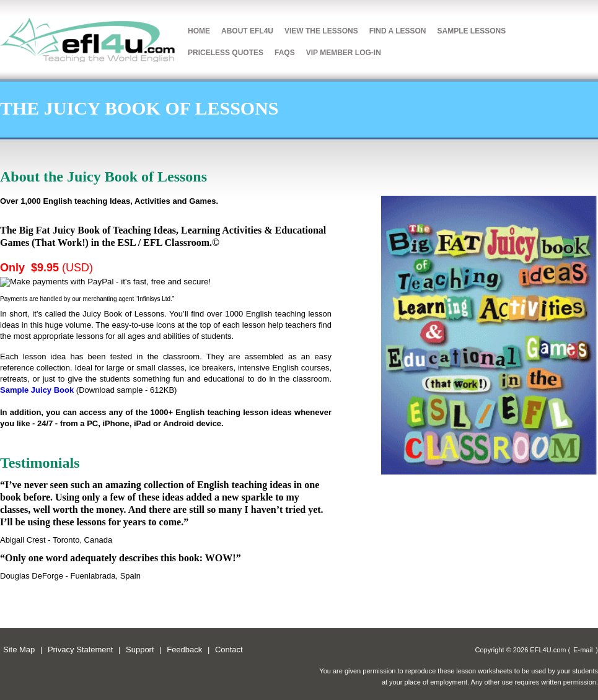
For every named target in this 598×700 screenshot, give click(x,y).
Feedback (184, 650)
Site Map (19, 650)
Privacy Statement (81, 650)
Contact (229, 650)
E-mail (583, 650)
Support (140, 650)
